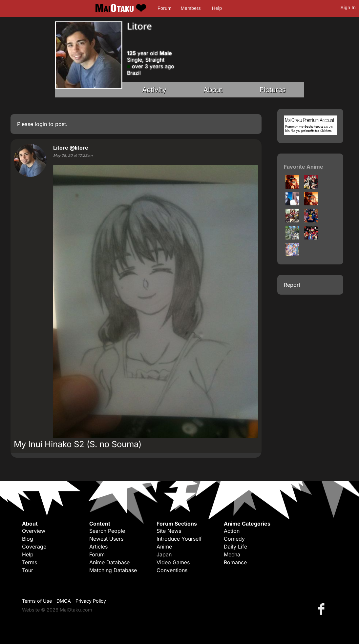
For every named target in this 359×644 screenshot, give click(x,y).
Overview (34, 531)
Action (232, 531)
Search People (107, 531)
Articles (98, 547)
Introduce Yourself (179, 539)
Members (191, 8)
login (41, 124)
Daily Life (235, 547)
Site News (169, 531)
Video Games (173, 562)
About (213, 90)
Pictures (273, 90)
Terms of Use (37, 601)
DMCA (64, 601)
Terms (30, 562)
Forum (164, 8)
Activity (154, 90)
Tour (28, 570)
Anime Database (109, 562)
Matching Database (113, 570)
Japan (164, 554)
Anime (164, 547)
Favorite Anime (304, 167)
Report (292, 285)
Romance (235, 562)
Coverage (34, 547)
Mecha (232, 554)
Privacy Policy (91, 601)
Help (217, 8)
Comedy (234, 539)
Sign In (348, 8)
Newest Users (106, 539)
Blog (28, 539)
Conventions (172, 570)
